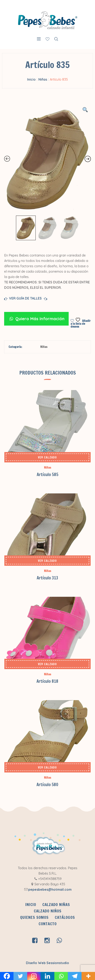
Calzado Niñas (56, 905)
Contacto (48, 924)
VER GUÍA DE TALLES (26, 298)
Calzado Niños (48, 911)
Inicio (31, 79)
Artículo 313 (47, 578)
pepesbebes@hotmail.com (50, 889)
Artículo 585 (47, 474)
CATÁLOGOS (65, 917)
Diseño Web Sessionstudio (47, 963)
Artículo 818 (47, 681)
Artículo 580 (47, 785)
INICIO (31, 905)
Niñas (43, 79)
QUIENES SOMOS (34, 917)
